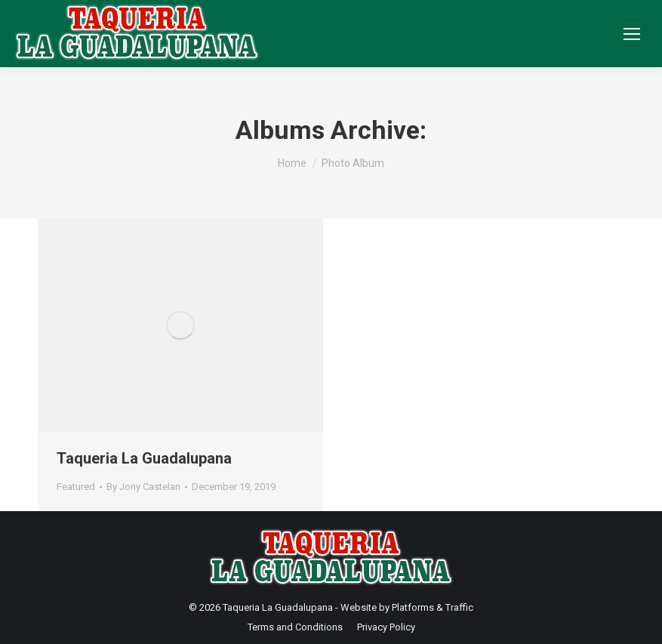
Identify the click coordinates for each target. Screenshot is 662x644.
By (143, 487)
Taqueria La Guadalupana (144, 458)
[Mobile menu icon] (632, 34)
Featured (76, 487)
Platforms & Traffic (433, 607)
